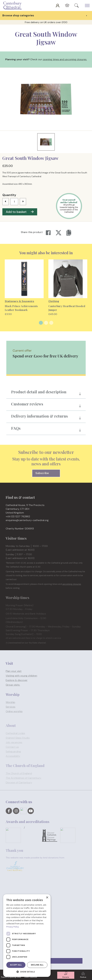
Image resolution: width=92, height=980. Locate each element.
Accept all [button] (16, 965)
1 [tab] (41, 323)
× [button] (47, 898)
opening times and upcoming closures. (65, 59)
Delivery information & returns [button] (39, 416)
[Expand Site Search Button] (77, 6)
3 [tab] (51, 323)
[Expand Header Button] (87, 6)
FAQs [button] (16, 428)
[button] (27, 972)
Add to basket (20, 212)
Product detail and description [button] (39, 392)
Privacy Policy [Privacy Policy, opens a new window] (13, 927)
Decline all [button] (37, 965)
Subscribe (46, 473)
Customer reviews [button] (27, 404)
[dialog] (27, 936)
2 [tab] (46, 323)
